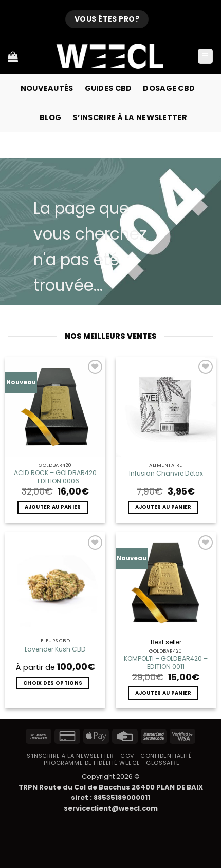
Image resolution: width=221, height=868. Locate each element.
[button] (205, 56)
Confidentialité (166, 756)
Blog (50, 117)
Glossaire (163, 763)
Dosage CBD (169, 88)
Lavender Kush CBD (55, 649)
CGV (127, 756)
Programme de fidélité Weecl (92, 763)
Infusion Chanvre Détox (166, 474)
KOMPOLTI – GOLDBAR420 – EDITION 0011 (166, 663)
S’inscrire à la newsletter (130, 117)
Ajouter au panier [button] (53, 507)
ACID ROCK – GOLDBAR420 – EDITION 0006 (55, 477)
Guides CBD (108, 88)
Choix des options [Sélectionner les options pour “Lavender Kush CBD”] (53, 683)
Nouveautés (47, 88)
